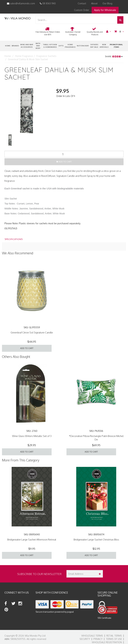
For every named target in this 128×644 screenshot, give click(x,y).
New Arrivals (104, 46)
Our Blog (107, 3)
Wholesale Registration (107, 642)
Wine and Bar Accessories (27, 46)
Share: (114, 56)
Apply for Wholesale (105, 10)
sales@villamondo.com (21, 3)
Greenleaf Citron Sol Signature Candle (32, 333)
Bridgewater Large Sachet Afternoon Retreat (32, 540)
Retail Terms (114, 636)
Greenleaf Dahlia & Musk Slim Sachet (28, 59)
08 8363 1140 (48, 3)
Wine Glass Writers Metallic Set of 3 (32, 436)
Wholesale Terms (92, 636)
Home (8, 46)
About (94, 3)
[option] (28, 111)
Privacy (98, 639)
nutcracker (83, 46)
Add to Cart (64, 162)
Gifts (61, 46)
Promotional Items (116, 46)
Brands (15, 46)
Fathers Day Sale (94, 46)
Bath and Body (38, 46)
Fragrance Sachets (46, 56)
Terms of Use (114, 639)
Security (85, 639)
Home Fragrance (70, 46)
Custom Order (82, 10)
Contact (82, 3)
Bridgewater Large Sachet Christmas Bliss (96, 540)
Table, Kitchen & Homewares (50, 46)
